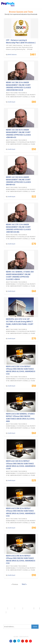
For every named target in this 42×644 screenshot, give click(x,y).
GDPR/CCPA (10, 612)
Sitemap (31, 608)
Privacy (37, 608)
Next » (24, 584)
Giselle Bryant (11, 102)
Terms (3, 612)
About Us (11, 608)
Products (4, 608)
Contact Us (19, 608)
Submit (35, 627)
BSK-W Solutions (12, 55)
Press (25, 608)
